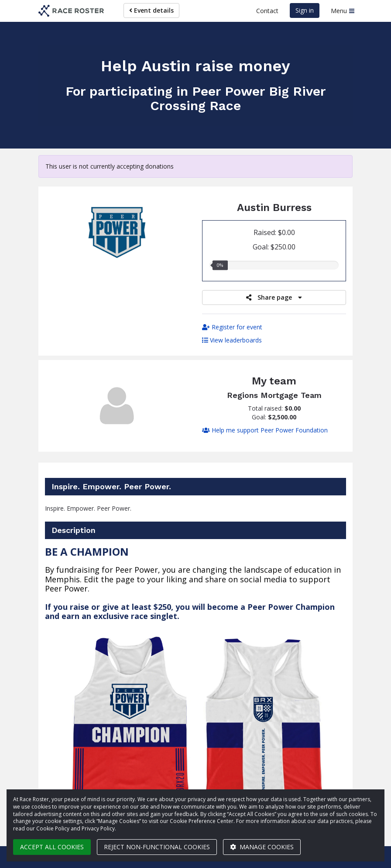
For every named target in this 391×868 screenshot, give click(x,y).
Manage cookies (262, 847)
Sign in (305, 10)
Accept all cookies (52, 847)
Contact (267, 11)
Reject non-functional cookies (157, 847)
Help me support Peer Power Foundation (265, 430)
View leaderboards (232, 340)
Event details (151, 10)
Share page (274, 297)
